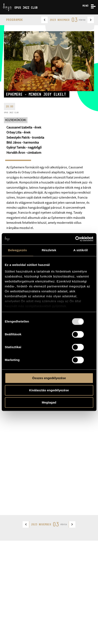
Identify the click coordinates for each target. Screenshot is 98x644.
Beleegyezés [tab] (18, 250)
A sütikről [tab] (81, 250)
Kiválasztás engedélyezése (49, 390)
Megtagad (49, 402)
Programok (14, 20)
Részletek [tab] (49, 250)
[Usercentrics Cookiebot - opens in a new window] (75, 239)
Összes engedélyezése (49, 378)
